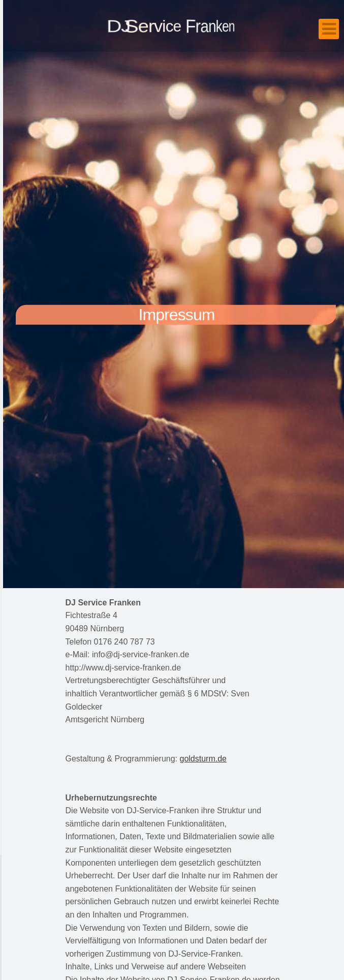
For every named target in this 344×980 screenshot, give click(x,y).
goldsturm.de (204, 759)
